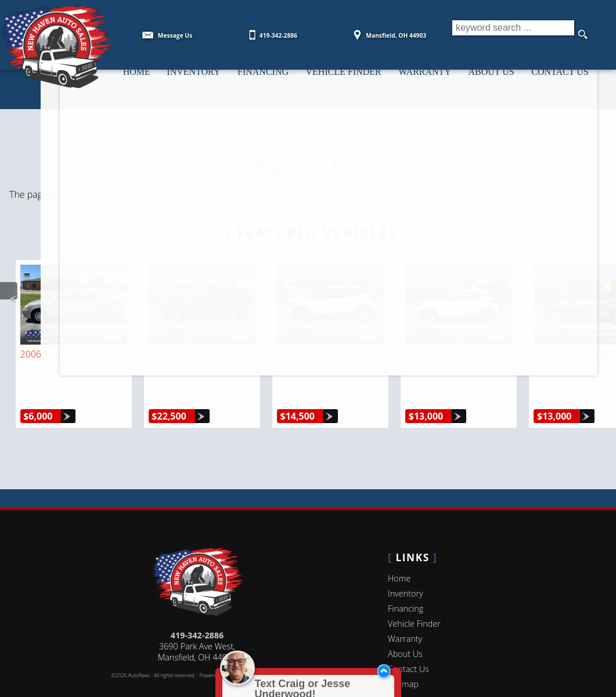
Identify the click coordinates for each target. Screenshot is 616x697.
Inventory (406, 567)
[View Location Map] (388, 31)
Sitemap (403, 657)
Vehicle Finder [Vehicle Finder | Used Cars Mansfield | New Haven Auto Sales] (351, 82)
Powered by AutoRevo (224, 649)
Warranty (405, 612)
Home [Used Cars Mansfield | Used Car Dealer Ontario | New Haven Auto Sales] (134, 82)
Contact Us (408, 642)
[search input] (510, 35)
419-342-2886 (197, 608)
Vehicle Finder (414, 597)
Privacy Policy (268, 649)
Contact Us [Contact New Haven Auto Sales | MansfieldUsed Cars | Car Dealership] (577, 82)
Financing (406, 582)
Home (399, 552)
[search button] (582, 35)
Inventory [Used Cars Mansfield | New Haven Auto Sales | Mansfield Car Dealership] (194, 82)
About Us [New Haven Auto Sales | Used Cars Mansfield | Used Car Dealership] (505, 82)
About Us (405, 627)
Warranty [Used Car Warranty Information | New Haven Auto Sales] (436, 82)
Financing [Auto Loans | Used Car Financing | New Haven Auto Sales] (267, 82)
